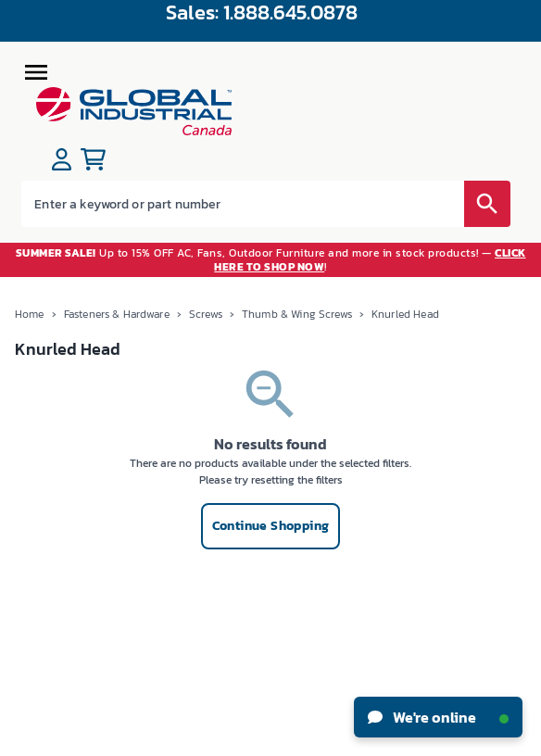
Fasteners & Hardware (117, 314)
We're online (438, 717)
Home (30, 314)
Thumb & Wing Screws (297, 314)
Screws (206, 314)
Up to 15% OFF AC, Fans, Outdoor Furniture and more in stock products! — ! (271, 259)
